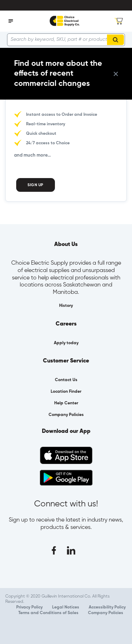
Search (117, 40)
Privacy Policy (29, 607)
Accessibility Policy (107, 607)
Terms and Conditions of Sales (48, 613)
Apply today (66, 343)
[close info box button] (116, 74)
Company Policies (106, 613)
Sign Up (35, 185)
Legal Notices (66, 607)
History (66, 306)
